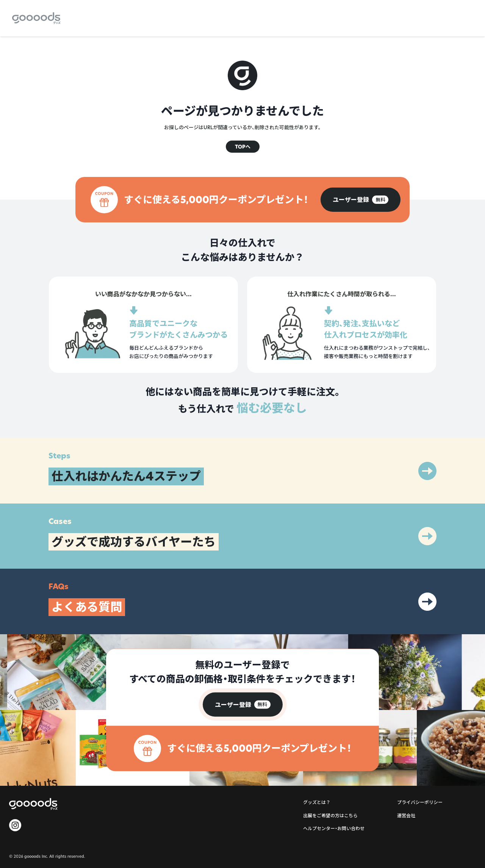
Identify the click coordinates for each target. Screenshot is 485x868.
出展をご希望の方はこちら (330, 816)
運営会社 (406, 816)
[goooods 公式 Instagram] (15, 825)
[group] (361, 200)
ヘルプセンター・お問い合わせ (334, 828)
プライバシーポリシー (420, 802)
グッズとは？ (317, 802)
